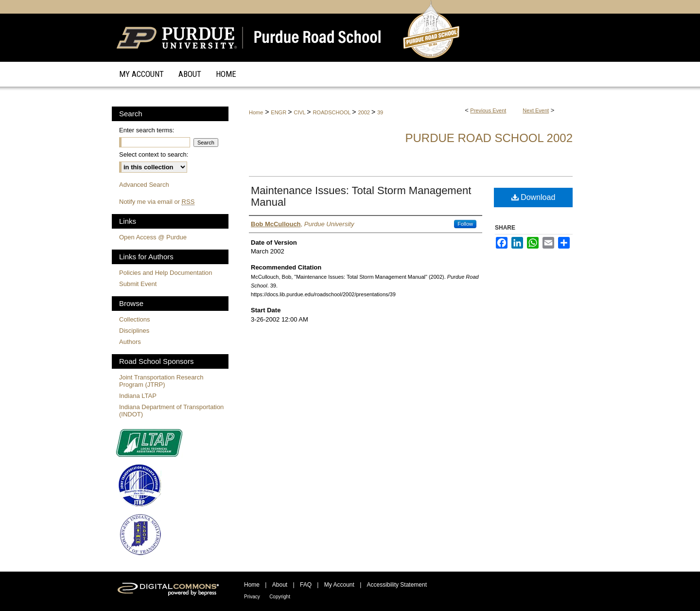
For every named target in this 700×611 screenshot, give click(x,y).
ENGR (279, 112)
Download (534, 197)
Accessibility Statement (397, 585)
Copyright (280, 597)
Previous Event (488, 110)
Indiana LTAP (138, 396)
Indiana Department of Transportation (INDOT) (171, 411)
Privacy (252, 597)
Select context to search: (154, 154)
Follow (465, 224)
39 (380, 112)
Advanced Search (144, 185)
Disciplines (134, 331)
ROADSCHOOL (332, 112)
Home (256, 112)
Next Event (536, 110)
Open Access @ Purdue (153, 237)
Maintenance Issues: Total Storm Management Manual (361, 196)
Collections (135, 319)
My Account (339, 585)
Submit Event (138, 284)
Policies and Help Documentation (166, 273)
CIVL (300, 112)
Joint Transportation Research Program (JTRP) (161, 381)
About (280, 585)
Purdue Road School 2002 (489, 138)
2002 (365, 112)
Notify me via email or (157, 202)
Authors (130, 342)
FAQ (306, 585)
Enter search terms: (147, 130)
